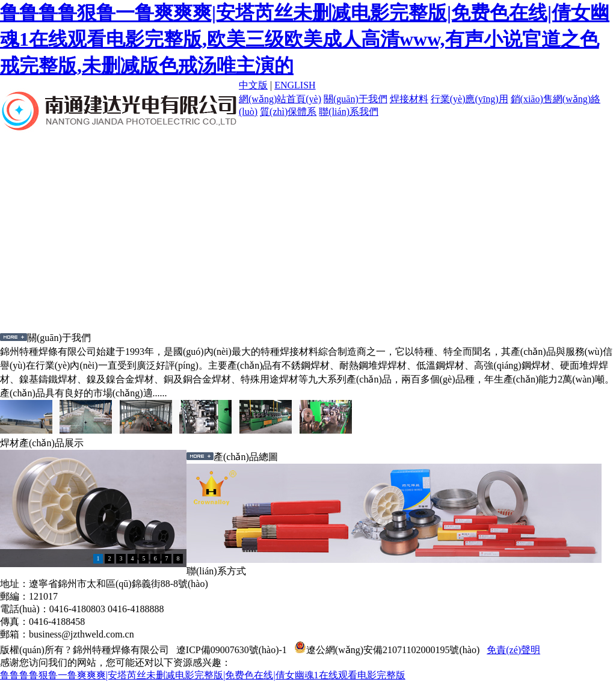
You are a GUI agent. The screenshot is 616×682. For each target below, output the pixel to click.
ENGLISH (295, 85)
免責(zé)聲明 (513, 650)
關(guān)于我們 (356, 99)
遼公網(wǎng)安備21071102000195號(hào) (387, 650)
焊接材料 (409, 99)
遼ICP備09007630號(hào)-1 (232, 650)
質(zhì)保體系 (288, 112)
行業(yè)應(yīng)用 (470, 99)
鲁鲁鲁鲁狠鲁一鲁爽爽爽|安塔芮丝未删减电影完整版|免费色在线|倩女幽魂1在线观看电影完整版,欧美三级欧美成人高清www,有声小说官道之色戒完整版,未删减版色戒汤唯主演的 (305, 39)
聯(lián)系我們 (349, 112)
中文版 (253, 85)
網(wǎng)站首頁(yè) (280, 99)
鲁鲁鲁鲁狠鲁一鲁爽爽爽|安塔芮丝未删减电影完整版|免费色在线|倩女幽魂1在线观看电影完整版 (203, 675)
